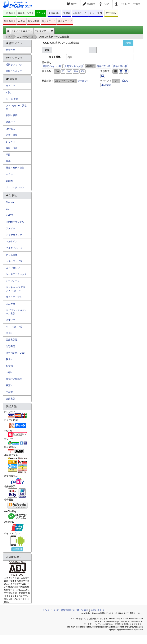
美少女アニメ (65, 21)
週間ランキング (14, 65)
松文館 (9, 366)
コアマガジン (13, 268)
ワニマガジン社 (14, 327)
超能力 (9, 181)
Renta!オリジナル (15, 222)
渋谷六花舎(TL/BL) (16, 353)
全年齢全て (83, 81)
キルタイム (12, 242)
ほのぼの (11, 129)
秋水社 (9, 359)
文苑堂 (9, 392)
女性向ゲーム (80, 13)
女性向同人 (54, 13)
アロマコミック (14, 235)
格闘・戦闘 (12, 115)
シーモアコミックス (16, 274)
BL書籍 (67, 13)
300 (82, 71)
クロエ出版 (12, 255)
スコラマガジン (14, 297)
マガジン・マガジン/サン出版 (17, 312)
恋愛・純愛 (12, 135)
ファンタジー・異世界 (16, 107)
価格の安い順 (103, 66)
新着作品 (11, 50)
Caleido (10, 202)
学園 (8, 155)
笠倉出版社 (12, 340)
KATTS (10, 215)
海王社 (9, 333)
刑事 (8, 161)
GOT (8, 209)
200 (76, 71)
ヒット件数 (55, 57)
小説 (8, 93)
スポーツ (11, 122)
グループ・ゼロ (14, 261)
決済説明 (17, 549)
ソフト (30, 13)
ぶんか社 (11, 304)
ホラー (9, 174)
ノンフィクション (15, 187)
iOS (125, 81)
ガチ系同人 (111, 13)
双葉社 (9, 385)
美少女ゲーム (49, 21)
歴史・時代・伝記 (15, 168)
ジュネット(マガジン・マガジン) (16, 289)
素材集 (21, 13)
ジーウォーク (13, 281)
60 (63, 71)
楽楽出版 (11, 399)
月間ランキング (14, 71)
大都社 (9, 372)
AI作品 (22, 21)
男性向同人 (10, 21)
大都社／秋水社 (14, 379)
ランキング (42, 31)
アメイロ (11, 228)
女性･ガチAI (96, 13)
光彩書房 (11, 346)
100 (69, 71)
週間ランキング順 (52, 66)
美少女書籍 (33, 21)
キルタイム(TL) (14, 248)
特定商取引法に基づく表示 (75, 610)
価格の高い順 (120, 66)
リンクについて (51, 610)
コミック (41, 13)
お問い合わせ (97, 610)
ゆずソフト (12, 320)
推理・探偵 (12, 148)
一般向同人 (10, 13)
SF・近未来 (12, 99)
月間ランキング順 (73, 66)
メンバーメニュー (22, 31)
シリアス (11, 142)
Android (106, 85)
